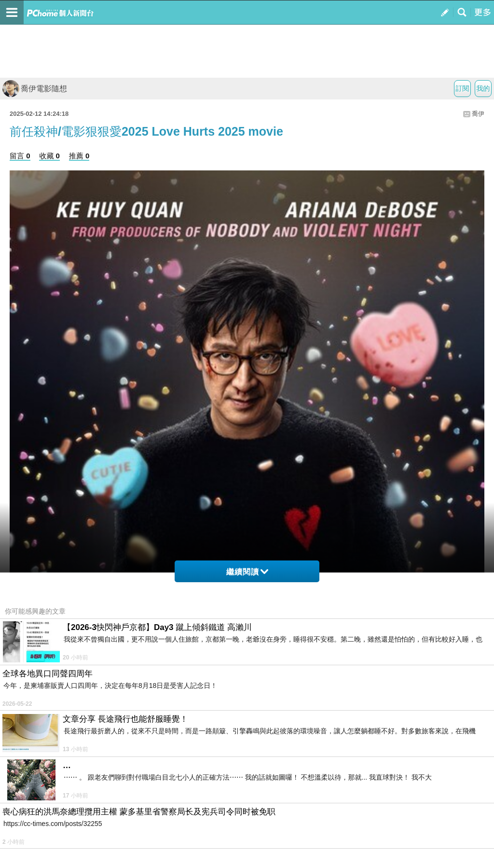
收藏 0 (49, 156)
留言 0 (20, 156)
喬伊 (478, 114)
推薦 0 (79, 156)
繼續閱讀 (247, 572)
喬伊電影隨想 (35, 89)
